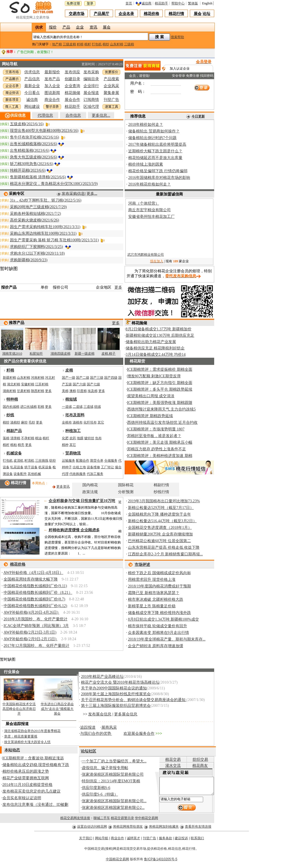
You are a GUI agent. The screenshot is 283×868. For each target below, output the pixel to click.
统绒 (98, 407)
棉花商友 (199, 766)
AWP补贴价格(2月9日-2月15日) (30, 639)
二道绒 (78, 407)
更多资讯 (63, 487)
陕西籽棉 (38, 391)
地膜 (80, 438)
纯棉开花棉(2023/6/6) (28, 170)
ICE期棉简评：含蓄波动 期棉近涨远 (33, 758)
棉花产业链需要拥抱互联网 (26, 778)
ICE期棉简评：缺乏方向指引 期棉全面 (160, 383)
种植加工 (73, 431)
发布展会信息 (100, 714)
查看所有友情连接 (198, 828)
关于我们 (86, 840)
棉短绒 (71, 399)
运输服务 (69, 461)
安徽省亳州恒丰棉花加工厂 (151, 217)
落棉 (6, 438)
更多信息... (101, 115)
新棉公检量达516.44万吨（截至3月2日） (162, 521)
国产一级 (69, 378)
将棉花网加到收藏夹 (164, 828)
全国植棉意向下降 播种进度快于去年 (159, 514)
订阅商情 (91, 100)
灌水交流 (168, 766)
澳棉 (73, 391)
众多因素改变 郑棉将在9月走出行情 (158, 633)
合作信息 (73, 115)
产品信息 (32, 79)
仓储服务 (111, 461)
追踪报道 (88, 727)
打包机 (97, 44)
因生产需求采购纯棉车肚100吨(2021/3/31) (45, 227)
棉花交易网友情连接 (75, 820)
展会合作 (72, 100)
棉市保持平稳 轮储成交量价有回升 (158, 626)
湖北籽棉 (14, 384)
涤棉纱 (15, 422)
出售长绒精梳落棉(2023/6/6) (34, 144)
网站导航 (102, 840)
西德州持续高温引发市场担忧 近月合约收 (163, 423)
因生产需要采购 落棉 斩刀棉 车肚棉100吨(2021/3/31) (54, 240)
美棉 (65, 391)
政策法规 (90, 492)
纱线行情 (161, 492)
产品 (66, 27)
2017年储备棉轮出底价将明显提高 (157, 144)
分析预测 (126, 492)
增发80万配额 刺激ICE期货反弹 (154, 376)
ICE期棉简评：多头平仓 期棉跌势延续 (160, 389)
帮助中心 (178, 3)
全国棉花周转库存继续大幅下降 (31, 579)
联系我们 (197, 840)
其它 (101, 422)
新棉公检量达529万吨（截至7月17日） (161, 508)
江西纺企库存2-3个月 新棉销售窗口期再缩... (165, 554)
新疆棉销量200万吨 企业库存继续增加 (160, 534)
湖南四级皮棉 (61, 354)
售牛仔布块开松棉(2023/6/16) (35, 137)
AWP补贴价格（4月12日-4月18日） (33, 573)
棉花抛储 (72, 93)
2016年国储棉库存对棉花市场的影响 (159, 178)
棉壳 (21, 445)
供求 (39, 28)
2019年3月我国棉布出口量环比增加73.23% (164, 501)
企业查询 (72, 86)
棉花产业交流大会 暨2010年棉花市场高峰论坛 (120, 682)
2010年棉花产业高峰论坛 (102, 677)
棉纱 (106, 44)
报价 (53, 27)
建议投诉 (181, 840)
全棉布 (67, 422)
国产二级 (83, 378)
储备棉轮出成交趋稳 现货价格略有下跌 (36, 765)
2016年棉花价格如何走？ (150, 184)
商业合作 (52, 100)
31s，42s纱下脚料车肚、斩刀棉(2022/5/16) (46, 200)
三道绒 (88, 407)
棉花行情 (176, 14)
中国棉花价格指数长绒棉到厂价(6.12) (35, 606)
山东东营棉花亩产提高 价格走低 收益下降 (164, 547)
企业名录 (126, 14)
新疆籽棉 (9, 378)
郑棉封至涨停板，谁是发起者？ (154, 436)
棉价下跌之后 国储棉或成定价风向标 (159, 573)
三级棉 (129, 44)
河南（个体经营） (144, 203)
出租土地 (79, 467)
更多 (118, 287)
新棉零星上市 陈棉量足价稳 (152, 606)
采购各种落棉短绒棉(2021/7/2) (36, 214)
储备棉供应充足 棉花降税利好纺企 (155, 348)
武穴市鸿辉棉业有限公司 (146, 257)
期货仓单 (97, 461)
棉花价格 (151, 14)
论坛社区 (88, 751)
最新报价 (52, 72)
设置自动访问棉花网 (92, 828)
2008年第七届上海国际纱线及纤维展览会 (116, 694)
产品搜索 (111, 79)
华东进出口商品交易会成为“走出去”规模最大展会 (57, 709)
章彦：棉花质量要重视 (21, 736)
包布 (98, 438)
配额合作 (83, 461)
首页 (129, 3)
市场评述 (142, 565)
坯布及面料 (75, 415)
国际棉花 (126, 485)
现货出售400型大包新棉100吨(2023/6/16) (44, 131)
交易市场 (77, 14)
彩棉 (41, 407)
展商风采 (109, 727)
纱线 (10, 415)
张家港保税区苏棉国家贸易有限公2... (113, 808)
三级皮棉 (69, 44)
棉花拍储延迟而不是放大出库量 (155, 158)
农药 (73, 438)
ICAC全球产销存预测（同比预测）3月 (36, 626)
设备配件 (20, 474)
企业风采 (111, 86)
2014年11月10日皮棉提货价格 (27, 785)
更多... (92, 193)
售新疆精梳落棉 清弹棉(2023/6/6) (38, 177)
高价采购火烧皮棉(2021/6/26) (35, 220)
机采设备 (45, 467)
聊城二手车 (102, 820)
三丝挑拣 (42, 461)
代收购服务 (78, 474)
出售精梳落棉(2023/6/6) (30, 151)
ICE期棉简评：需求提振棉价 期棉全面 (160, 369)
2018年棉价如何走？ (146, 125)
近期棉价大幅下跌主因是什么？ (155, 151)
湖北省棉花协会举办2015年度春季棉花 (32, 731)
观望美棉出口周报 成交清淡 (151, 396)
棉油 (38, 438)
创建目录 (72, 79)
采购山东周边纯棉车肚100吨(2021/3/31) (43, 233)
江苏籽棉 (42, 384)
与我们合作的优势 (96, 734)
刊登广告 (111, 100)
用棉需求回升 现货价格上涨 (152, 580)
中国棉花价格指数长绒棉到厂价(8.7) (34, 599)
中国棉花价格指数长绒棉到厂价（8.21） (38, 593)
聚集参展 (111, 93)
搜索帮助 (177, 37)
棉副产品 (14, 431)
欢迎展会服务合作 (139, 734)
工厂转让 (108, 467)
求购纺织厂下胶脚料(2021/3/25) (36, 247)
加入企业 (52, 86)
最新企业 (32, 86)
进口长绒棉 (28, 407)
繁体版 (193, 3)
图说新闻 (52, 93)
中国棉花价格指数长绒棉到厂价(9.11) (35, 586)
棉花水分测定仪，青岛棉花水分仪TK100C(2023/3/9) (54, 184)
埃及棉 (93, 391)
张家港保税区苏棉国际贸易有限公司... (114, 801)
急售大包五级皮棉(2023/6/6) (34, 157)
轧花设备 (17, 467)
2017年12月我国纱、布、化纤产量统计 (36, 646)
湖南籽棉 (9, 391)
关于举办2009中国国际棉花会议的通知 (114, 688)
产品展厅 (101, 14)
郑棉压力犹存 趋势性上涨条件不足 (157, 449)
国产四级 (111, 378)
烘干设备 (31, 467)
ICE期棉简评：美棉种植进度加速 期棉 (160, 456)
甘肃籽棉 (23, 391)
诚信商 (146, 3)
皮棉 (69, 370)
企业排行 (91, 86)
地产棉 (57, 44)
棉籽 (88, 44)
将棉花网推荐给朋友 (128, 828)
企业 (80, 27)
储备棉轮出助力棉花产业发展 (151, 342)
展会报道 (91, 93)
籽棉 (80, 44)
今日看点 (32, 93)
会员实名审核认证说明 (22, 798)
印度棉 (82, 391)
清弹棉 (15, 438)
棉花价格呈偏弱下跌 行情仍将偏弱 (158, 171)
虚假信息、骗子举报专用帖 (105, 768)
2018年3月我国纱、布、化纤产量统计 (36, 619)
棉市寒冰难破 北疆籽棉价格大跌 (156, 599)
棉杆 (46, 438)
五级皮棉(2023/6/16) (27, 124)
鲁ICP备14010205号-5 (161, 861)
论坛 (206, 14)
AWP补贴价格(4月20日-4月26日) (31, 612)
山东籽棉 (117, 44)
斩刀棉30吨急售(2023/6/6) (32, 164)
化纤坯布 (90, 422)
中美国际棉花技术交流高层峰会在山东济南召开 (19, 709)
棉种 (65, 445)
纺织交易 (199, 759)
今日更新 (198, 116)
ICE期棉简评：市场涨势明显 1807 (156, 429)
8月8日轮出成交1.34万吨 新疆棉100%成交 (163, 619)
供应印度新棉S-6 (96, 788)
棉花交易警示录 (122, 820)
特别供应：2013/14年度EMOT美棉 (111, 781)
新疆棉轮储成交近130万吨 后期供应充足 (160, 335)
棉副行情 (161, 485)
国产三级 (97, 378)
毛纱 (32, 422)
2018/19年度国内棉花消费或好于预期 (159, 586)
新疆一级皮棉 (85, 354)
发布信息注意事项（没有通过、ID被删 (36, 805)
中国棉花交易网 (117, 861)
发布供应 (72, 72)
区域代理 (91, 107)
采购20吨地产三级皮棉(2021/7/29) (38, 207)
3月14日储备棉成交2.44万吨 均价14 (156, 355)
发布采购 (91, 72)
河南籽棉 (38, 378)
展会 (198, 14)
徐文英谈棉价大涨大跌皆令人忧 (27, 742)
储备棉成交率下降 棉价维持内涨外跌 (159, 613)
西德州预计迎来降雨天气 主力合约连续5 (162, 409)
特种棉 (12, 399)
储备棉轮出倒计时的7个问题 (152, 138)
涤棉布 (78, 422)
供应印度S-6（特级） (100, 794)
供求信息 (32, 72)
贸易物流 (73, 453)
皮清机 (19, 461)
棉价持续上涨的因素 (146, 164)
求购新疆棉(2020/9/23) (29, 260)
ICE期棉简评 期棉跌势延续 (150, 416)
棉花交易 (168, 759)
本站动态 (12, 750)
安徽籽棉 (28, 384)
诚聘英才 (133, 840)
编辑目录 (91, 79)
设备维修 (93, 467)
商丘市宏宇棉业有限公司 (150, 210)
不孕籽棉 (28, 438)
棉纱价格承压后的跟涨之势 (26, 771)
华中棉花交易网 (146, 820)
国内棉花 (90, 485)
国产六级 (79, 384)
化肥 (65, 438)
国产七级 (93, 384)
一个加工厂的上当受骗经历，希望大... (114, 761)
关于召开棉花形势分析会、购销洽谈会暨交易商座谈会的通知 (134, 700)
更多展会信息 (126, 714)
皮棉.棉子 (108, 354)
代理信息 (45, 115)
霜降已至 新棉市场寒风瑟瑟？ (154, 593)
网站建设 (32, 107)
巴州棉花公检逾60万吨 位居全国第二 (159, 541)
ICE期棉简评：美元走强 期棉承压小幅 (160, 442)
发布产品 (52, 79)
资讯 (93, 27)
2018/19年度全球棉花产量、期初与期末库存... (167, 639)
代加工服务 (95, 474)
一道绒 (67, 407)
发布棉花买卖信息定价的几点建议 (32, 791)
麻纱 (24, 422)
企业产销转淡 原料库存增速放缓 (156, 646)
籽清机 (29, 461)
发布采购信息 (73, 193)
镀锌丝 (89, 438)
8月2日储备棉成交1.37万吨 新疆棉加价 (159, 329)
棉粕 (14, 445)
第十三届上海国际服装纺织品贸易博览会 (116, 706)
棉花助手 (161, 3)
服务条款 (166, 840)
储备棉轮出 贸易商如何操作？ (154, 131)
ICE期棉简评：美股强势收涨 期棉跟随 (160, 403)
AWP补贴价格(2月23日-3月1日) (30, 632)
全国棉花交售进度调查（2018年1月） (160, 528)
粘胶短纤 (36, 354)
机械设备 (14, 453)
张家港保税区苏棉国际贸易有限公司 (113, 774)
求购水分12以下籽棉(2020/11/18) (37, 253)
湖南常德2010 (12, 354)
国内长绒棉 (11, 407)
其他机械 (34, 474)
